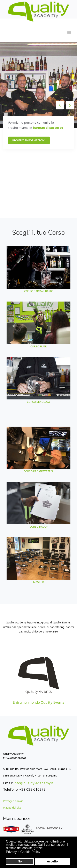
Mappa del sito (12, 808)
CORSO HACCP (39, 527)
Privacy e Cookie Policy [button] (23, 852)
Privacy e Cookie (13, 801)
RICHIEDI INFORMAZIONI (29, 140)
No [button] (20, 861)
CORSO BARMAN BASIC (38, 291)
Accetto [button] (52, 861)
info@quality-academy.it (34, 783)
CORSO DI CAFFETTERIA (38, 471)
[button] (43, 852)
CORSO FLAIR (39, 346)
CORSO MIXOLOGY (39, 402)
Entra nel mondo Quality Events (38, 702)
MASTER (38, 582)
